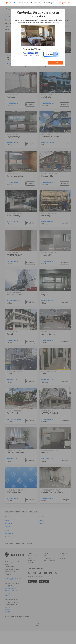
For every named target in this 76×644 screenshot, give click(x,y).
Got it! (56, 63)
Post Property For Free (64, 3)
